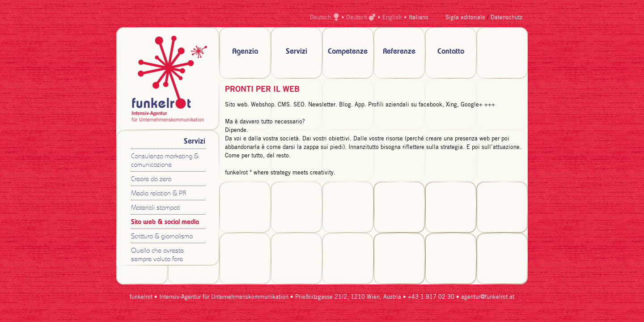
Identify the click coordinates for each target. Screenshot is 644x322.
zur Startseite (168, 79)
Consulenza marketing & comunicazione (165, 161)
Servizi (297, 52)
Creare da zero (151, 180)
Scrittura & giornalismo (162, 237)
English (392, 18)
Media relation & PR (159, 194)
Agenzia (245, 52)
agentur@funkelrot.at (488, 297)
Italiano (419, 18)
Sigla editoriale (465, 18)
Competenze (348, 52)
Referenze (399, 52)
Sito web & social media (165, 222)
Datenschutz (506, 18)
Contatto (451, 52)
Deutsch (320, 18)
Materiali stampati (156, 208)
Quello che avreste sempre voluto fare (157, 255)
